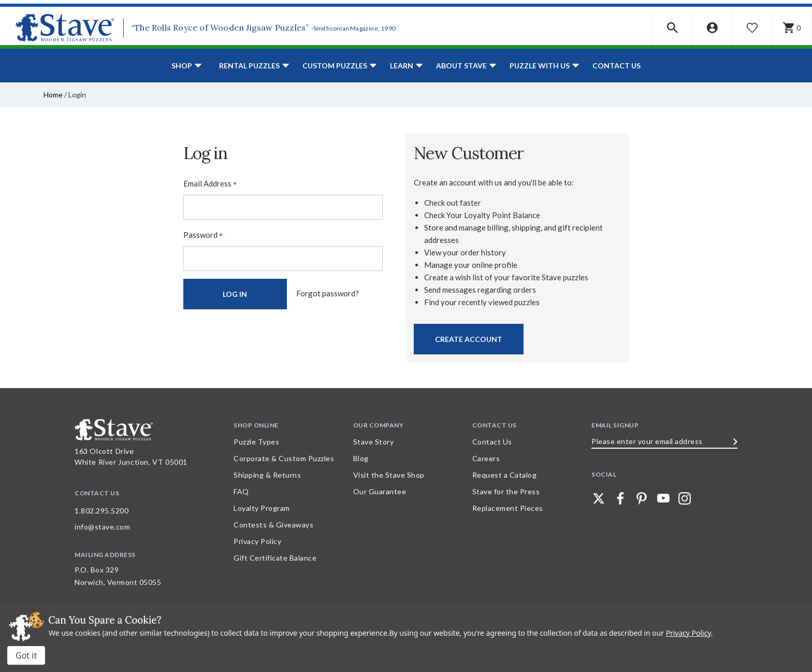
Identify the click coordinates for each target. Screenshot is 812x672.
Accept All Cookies (26, 655)
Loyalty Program (262, 508)
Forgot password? (328, 293)
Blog (361, 458)
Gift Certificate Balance (275, 558)
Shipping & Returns (267, 475)
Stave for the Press (506, 491)
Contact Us (617, 66)
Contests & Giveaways (273, 525)
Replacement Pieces (508, 508)
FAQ (241, 491)
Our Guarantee (380, 491)
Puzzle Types (256, 442)
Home (53, 95)
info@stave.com (102, 527)
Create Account (469, 339)
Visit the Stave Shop (389, 475)
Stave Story (374, 442)
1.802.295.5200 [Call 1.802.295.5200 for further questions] (102, 511)
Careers (486, 458)
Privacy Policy (257, 541)
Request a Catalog (505, 475)
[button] (672, 28)
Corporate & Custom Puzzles (284, 458)
